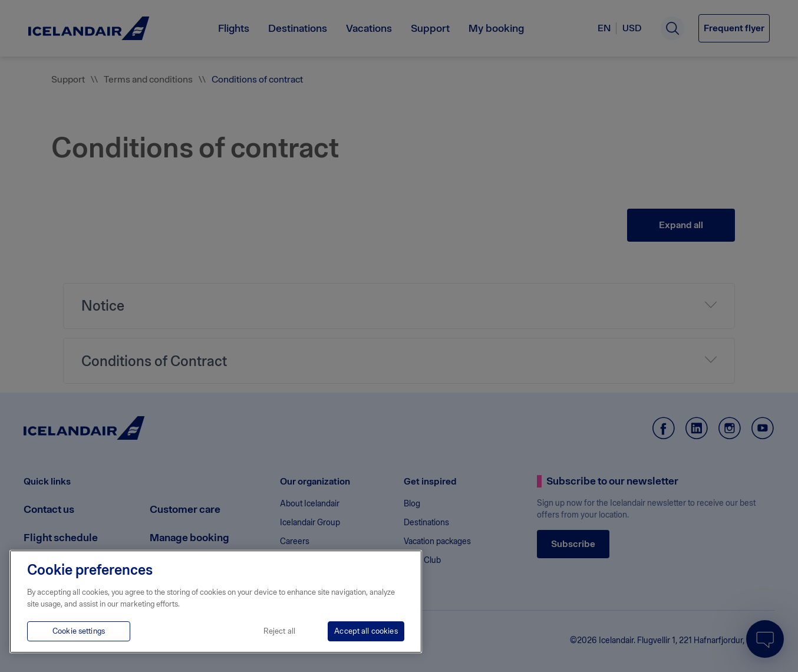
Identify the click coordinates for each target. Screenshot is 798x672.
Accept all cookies (366, 631)
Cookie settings (79, 631)
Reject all (279, 631)
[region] (216, 602)
